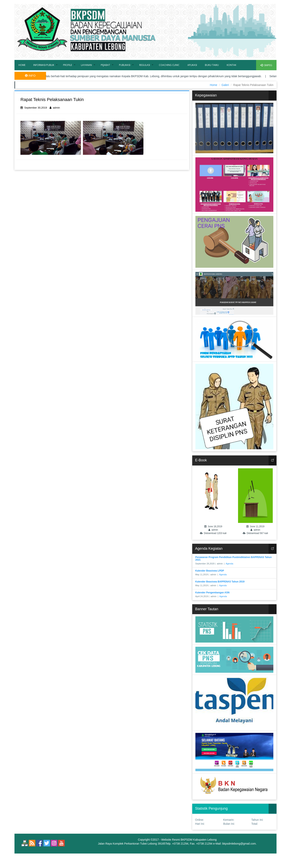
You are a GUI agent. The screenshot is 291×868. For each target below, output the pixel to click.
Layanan (86, 65)
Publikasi (125, 65)
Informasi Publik (44, 65)
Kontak (231, 65)
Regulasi (145, 65)
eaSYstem (191, 848)
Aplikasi (192, 65)
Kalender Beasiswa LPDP (210, 571)
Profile (68, 65)
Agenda (230, 564)
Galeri (225, 85)
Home (22, 65)
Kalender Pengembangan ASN (212, 593)
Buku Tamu (212, 65)
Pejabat (105, 65)
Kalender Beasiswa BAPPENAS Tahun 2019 (220, 582)
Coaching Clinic (169, 65)
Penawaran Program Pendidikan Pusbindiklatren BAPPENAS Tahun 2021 (234, 559)
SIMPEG (266, 65)
